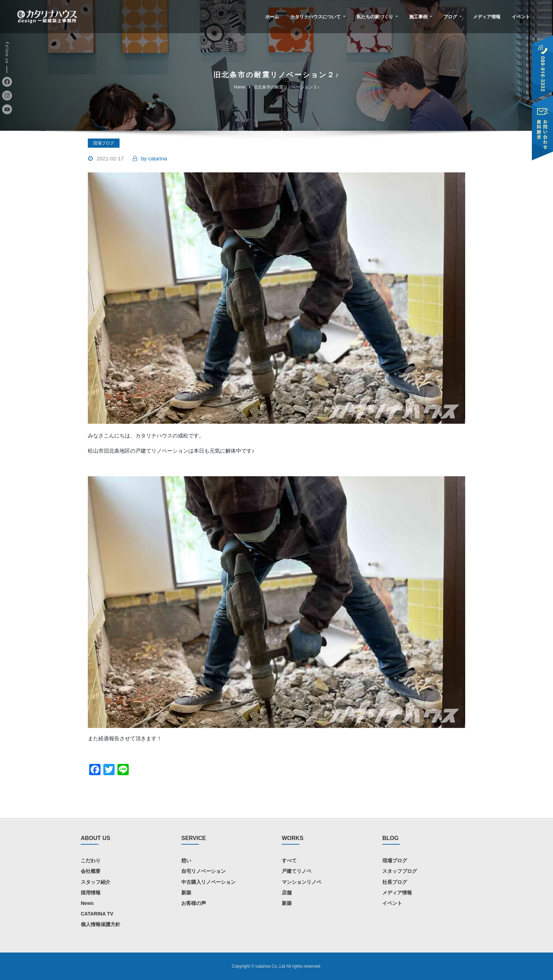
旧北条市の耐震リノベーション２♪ (286, 87)
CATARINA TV (97, 914)
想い (186, 860)
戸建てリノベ (297, 871)
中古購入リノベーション (208, 882)
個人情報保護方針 (101, 924)
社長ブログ (395, 882)
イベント (521, 17)
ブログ (452, 17)
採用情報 (91, 893)
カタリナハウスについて (318, 17)
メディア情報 (487, 17)
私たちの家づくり (377, 17)
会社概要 (91, 871)
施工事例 (421, 17)
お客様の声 (194, 903)
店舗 (287, 893)
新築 (186, 893)
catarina (154, 158)
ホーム (272, 17)
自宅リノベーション (203, 871)
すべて (289, 860)
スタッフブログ (400, 871)
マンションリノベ (302, 882)
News (87, 903)
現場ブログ (104, 143)
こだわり (91, 860)
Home (239, 87)
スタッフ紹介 (96, 882)
